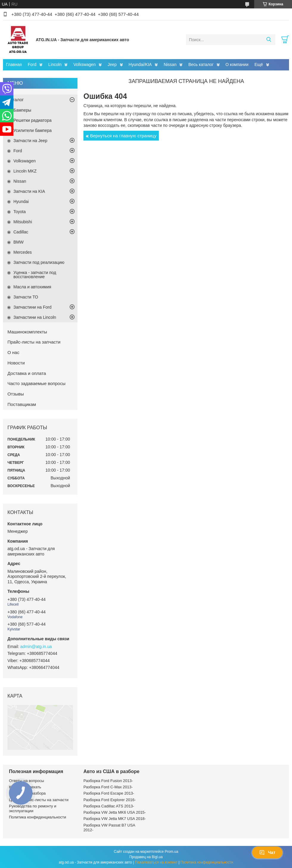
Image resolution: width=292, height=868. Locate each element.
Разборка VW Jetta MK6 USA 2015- (115, 812)
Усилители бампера (32, 130)
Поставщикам (22, 404)
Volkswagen (84, 64)
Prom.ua (171, 852)
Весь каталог (201, 64)
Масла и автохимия (32, 287)
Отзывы (16, 394)
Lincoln (55, 64)
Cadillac (21, 232)
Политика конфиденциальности (38, 817)
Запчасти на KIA (29, 191)
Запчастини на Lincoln (35, 317)
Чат (267, 852)
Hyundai (21, 201)
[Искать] (269, 40)
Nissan (170, 64)
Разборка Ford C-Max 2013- (108, 787)
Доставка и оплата (27, 373)
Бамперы (22, 110)
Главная (14, 64)
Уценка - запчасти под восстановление (35, 275)
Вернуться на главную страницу (123, 136)
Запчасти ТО (26, 297)
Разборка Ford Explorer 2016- (110, 800)
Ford (32, 64)
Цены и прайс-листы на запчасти (39, 800)
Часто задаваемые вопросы (36, 383)
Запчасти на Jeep (30, 141)
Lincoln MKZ (25, 171)
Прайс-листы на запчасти (34, 342)
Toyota (20, 212)
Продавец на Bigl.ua (146, 857)
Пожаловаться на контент (156, 862)
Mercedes (22, 252)
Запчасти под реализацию (39, 262)
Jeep (112, 64)
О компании (237, 64)
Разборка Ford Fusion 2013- (108, 781)
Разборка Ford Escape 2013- (109, 793)
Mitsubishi (23, 222)
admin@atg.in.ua (36, 647)
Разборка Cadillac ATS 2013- (109, 806)
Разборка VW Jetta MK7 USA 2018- (115, 819)
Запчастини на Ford (32, 307)
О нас (13, 352)
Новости (16, 363)
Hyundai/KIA (140, 64)
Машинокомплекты (27, 332)
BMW (18, 242)
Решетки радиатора (32, 120)
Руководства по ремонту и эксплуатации (33, 808)
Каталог (16, 100)
